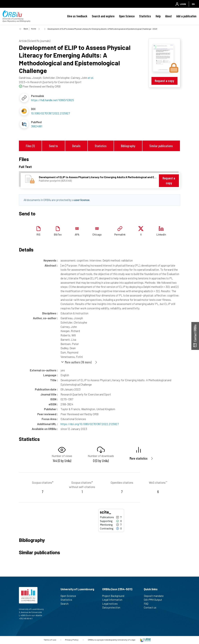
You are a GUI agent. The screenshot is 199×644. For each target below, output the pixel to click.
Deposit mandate (155, 596)
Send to (53, 146)
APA (77, 234)
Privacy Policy (72, 640)
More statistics (139, 458)
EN (193, 4)
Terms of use (50, 640)
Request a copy (164, 81)
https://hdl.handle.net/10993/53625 (52, 100)
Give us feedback (77, 16)
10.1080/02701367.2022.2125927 (50, 113)
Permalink (120, 234)
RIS (38, 234)
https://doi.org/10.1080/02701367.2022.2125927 (90, 424)
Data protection (113, 607)
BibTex (58, 234)
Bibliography (128, 146)
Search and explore (103, 16)
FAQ (148, 604)
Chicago (97, 234)
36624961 (37, 126)
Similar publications (161, 146)
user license (82, 200)
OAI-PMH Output (154, 600)
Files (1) (30, 146)
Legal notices (111, 604)
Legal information (114, 600)
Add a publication (186, 16)
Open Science (127, 16)
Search (66, 604)
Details (76, 146)
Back (26, 29)
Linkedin (161, 234)
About (168, 16)
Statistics (145, 16)
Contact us (152, 607)
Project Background (115, 596)
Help (158, 16)
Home (34, 29)
